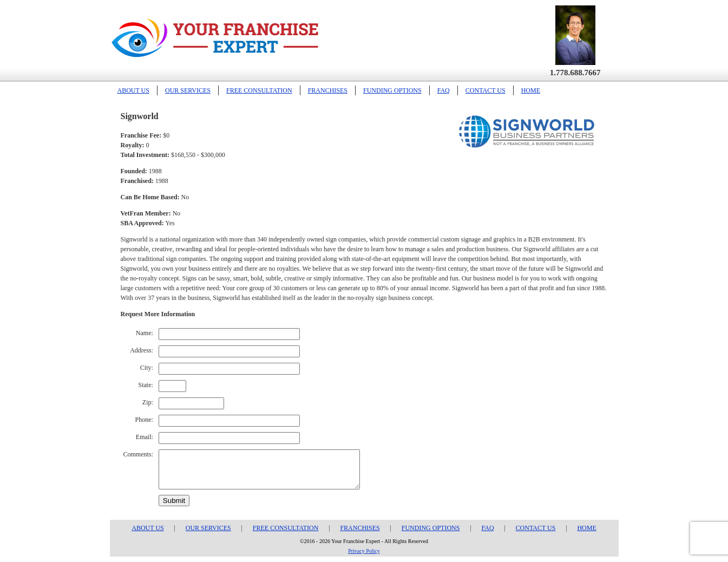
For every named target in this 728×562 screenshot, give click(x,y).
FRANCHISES (328, 90)
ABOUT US (133, 90)
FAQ (444, 90)
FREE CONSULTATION (259, 90)
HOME (531, 90)
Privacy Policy (364, 551)
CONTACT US (486, 90)
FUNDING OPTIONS (392, 90)
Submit (174, 501)
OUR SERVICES (188, 90)
